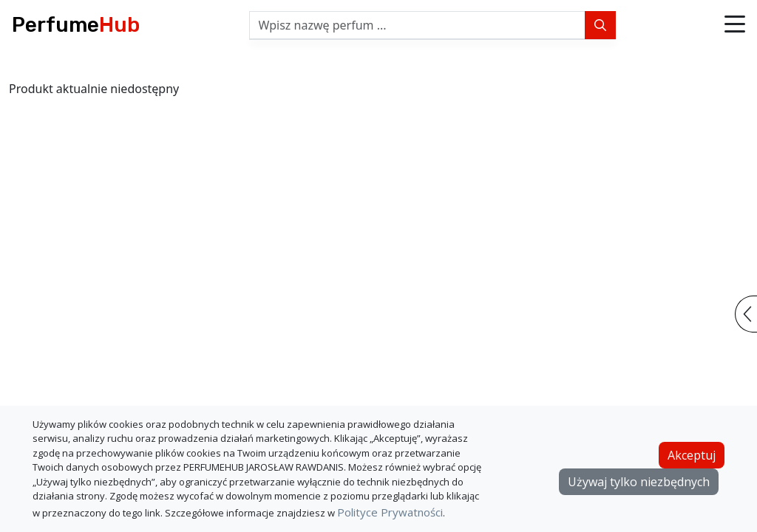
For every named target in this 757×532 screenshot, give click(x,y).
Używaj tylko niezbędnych (639, 482)
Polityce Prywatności (390, 512)
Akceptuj (692, 455)
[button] (735, 25)
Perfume (76, 25)
